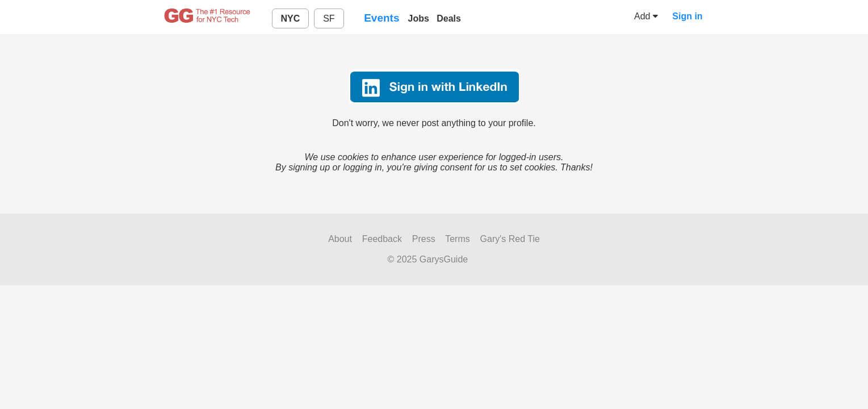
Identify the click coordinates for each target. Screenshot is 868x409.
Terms (458, 239)
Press (424, 239)
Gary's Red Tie (510, 239)
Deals (449, 18)
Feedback (382, 239)
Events (381, 18)
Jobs (419, 18)
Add (646, 16)
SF (329, 18)
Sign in (687, 16)
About (340, 239)
